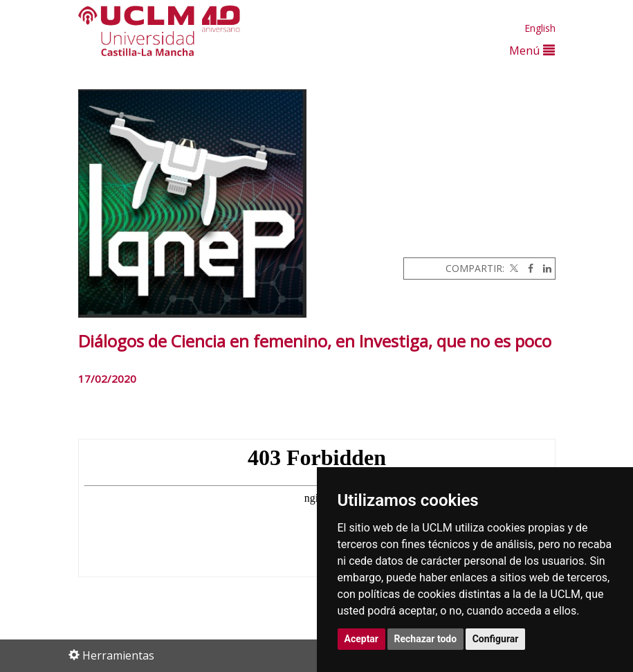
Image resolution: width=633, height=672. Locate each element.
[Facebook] (527, 268)
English (540, 28)
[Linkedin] (544, 268)
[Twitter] (513, 268)
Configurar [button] (496, 639)
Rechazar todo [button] (426, 639)
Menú (532, 50)
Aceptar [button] (362, 639)
